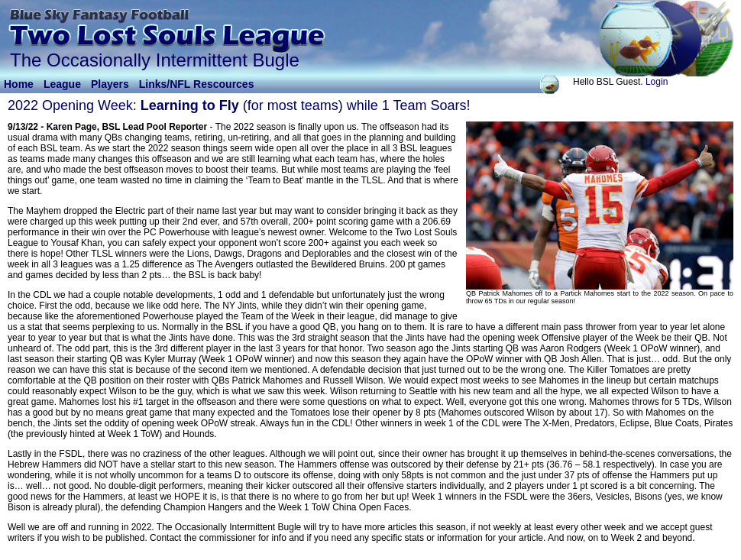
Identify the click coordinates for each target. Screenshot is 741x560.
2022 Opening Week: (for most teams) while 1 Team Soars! (239, 105)
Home (19, 84)
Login (657, 82)
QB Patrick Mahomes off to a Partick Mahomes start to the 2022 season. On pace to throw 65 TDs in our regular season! (600, 297)
